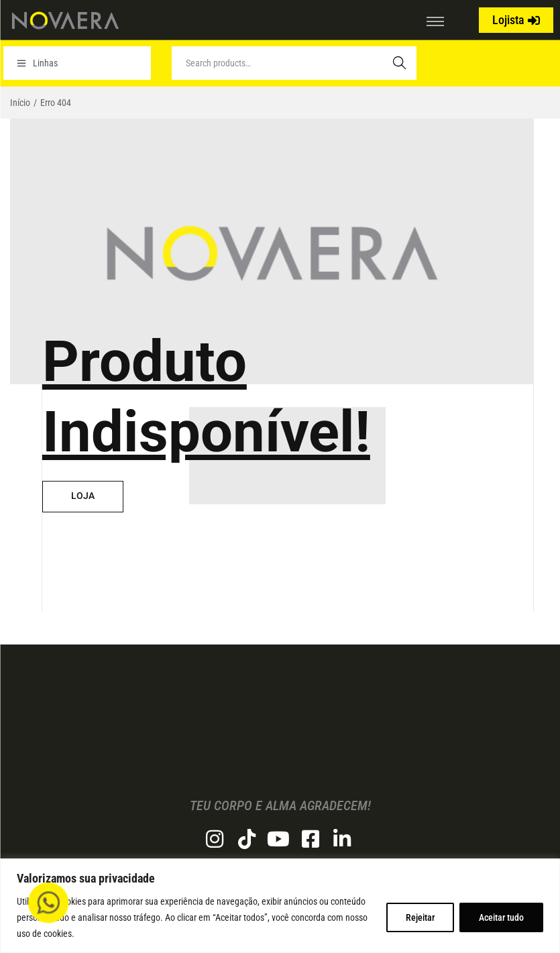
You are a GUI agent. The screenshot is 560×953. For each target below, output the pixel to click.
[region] (280, 906)
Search (400, 63)
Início (20, 103)
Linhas (37, 63)
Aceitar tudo (501, 917)
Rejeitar (420, 917)
